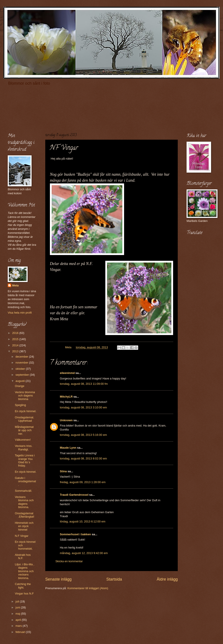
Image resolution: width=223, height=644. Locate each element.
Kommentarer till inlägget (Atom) (88, 588)
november (22, 363)
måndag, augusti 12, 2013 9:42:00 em (84, 553)
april (19, 620)
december (22, 357)
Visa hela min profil (20, 313)
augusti (20, 381)
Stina (63, 471)
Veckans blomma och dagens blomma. (24, 502)
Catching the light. (23, 586)
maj (18, 614)
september (23, 375)
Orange (20, 386)
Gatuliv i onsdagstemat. (25, 481)
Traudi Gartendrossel (74, 495)
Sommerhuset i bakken (75, 534)
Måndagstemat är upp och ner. (24, 430)
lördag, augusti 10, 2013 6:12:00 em (83, 521)
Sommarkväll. (23, 491)
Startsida (114, 579)
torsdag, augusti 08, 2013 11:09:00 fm (84, 384)
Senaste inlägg (58, 579)
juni (18, 607)
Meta (15, 285)
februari (21, 632)
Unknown (66, 420)
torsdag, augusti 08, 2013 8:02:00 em (83, 458)
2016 (16, 333)
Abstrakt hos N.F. (23, 556)
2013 (16, 351)
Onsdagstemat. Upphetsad (24, 419)
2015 (16, 339)
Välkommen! (23, 440)
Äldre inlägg (167, 579)
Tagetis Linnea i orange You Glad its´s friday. (25, 460)
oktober (21, 369)
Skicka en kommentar (69, 561)
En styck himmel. (26, 411)
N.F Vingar (22, 536)
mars (19, 626)
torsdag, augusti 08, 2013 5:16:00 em (83, 435)
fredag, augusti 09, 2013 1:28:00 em (83, 482)
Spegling (20, 405)
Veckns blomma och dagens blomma (25, 396)
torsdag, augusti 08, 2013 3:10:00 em (83, 407)
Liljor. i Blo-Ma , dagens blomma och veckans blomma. (25, 571)
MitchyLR (66, 397)
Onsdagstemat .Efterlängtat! (25, 515)
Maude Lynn (68, 448)
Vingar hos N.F (24, 594)
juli (18, 601)
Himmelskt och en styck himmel (24, 526)
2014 (16, 345)
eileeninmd (67, 373)
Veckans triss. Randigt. (24, 448)
